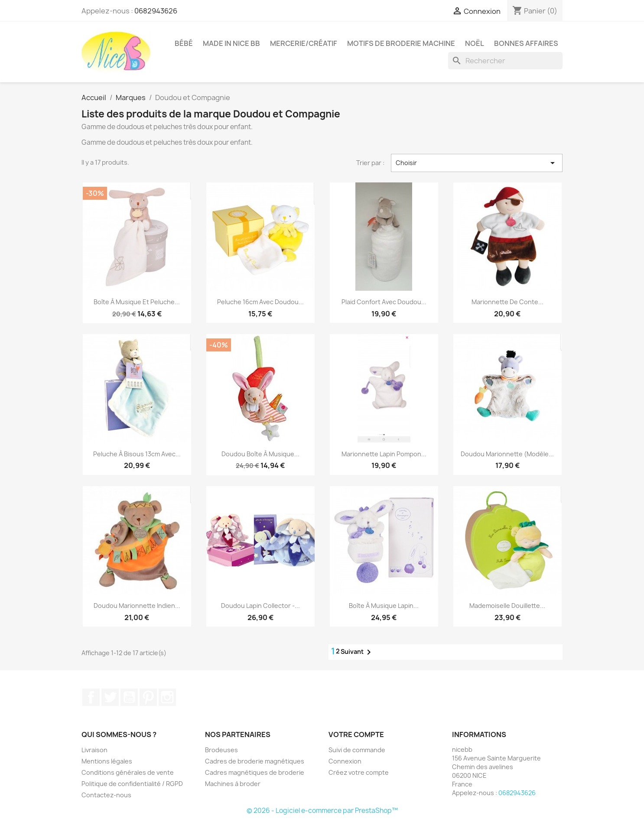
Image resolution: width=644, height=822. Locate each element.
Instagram (167, 697)
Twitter (110, 697)
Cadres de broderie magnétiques (255, 761)
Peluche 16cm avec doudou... (260, 302)
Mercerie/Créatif (304, 43)
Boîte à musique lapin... (384, 606)
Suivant (357, 652)
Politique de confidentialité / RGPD (132, 784)
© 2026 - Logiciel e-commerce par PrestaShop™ (322, 811)
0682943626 (156, 11)
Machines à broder (233, 784)
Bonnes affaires (526, 43)
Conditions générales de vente (128, 772)
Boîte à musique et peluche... (137, 302)
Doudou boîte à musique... (260, 454)
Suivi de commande (357, 750)
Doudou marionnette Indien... (137, 606)
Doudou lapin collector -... (260, 606)
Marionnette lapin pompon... (384, 454)
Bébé (184, 43)
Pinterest (148, 697)
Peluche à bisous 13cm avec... (137, 454)
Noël (475, 43)
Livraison (94, 750)
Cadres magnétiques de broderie (255, 772)
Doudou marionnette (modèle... (507, 454)
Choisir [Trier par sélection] (477, 163)
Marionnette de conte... (507, 302)
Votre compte (356, 734)
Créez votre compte (359, 772)
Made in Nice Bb (231, 43)
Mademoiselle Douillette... (507, 606)
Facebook (91, 697)
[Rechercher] (505, 61)
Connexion (345, 761)
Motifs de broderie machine (401, 43)
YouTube (129, 697)
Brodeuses (221, 750)
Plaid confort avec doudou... (384, 302)
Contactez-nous (106, 795)
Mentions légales (107, 761)
